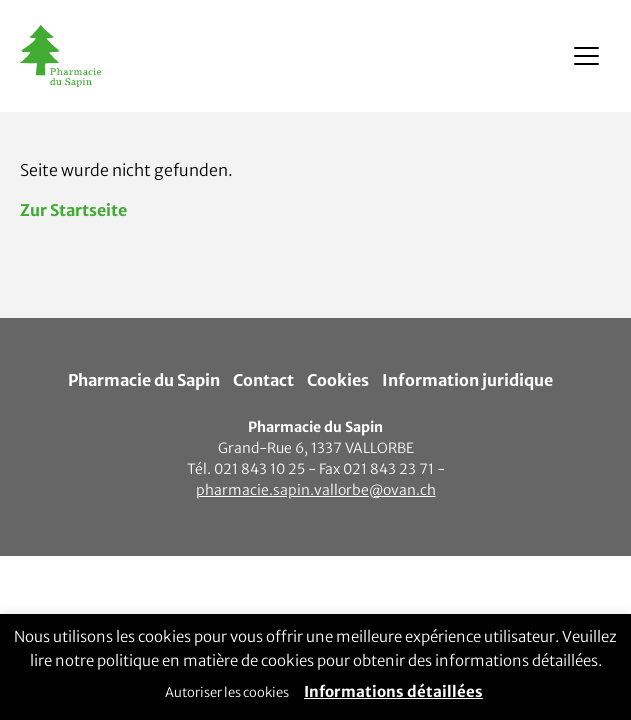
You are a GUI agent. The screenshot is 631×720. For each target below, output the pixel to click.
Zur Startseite (73, 210)
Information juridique (467, 380)
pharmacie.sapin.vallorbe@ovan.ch (316, 490)
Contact (263, 380)
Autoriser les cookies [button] (227, 692)
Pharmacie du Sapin (144, 380)
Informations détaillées (393, 691)
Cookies (338, 380)
